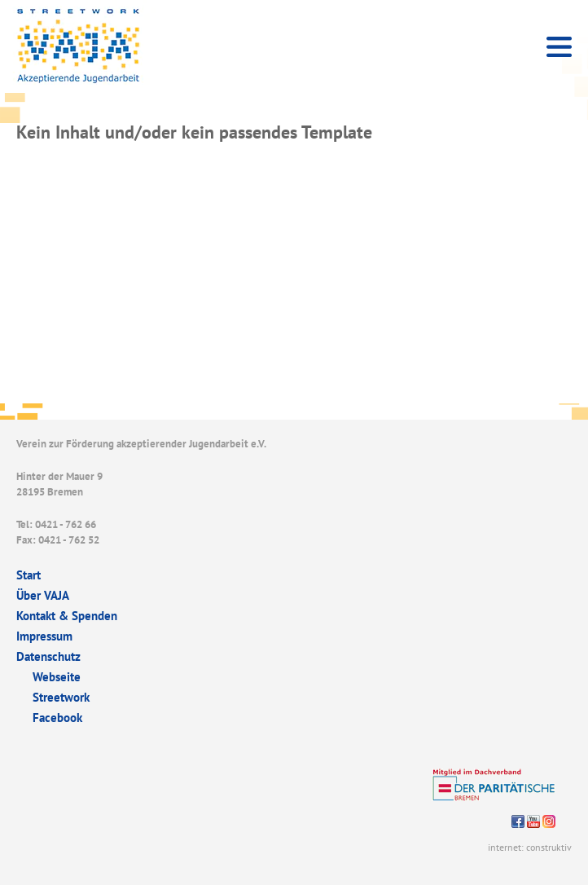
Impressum (44, 636)
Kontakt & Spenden (67, 616)
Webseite (57, 677)
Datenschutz (48, 656)
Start (29, 575)
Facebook (57, 718)
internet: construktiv (530, 847)
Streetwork (61, 697)
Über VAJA (43, 595)
